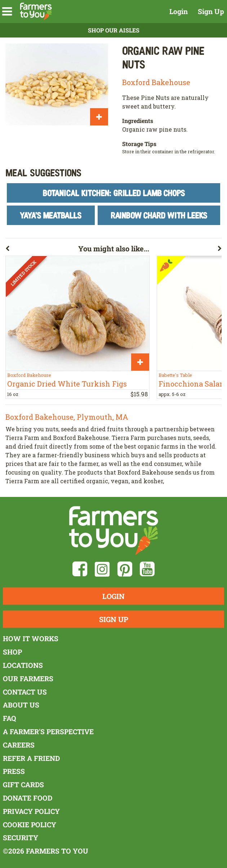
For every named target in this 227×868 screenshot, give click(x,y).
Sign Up (211, 11)
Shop (12, 652)
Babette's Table (175, 375)
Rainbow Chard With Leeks (159, 215)
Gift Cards (23, 785)
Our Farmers (28, 678)
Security (21, 838)
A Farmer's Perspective (48, 732)
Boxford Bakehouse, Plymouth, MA (67, 417)
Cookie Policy (30, 825)
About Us (21, 705)
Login (179, 11)
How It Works (31, 638)
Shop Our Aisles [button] (114, 30)
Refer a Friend (31, 758)
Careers (19, 745)
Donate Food (28, 798)
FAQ (10, 718)
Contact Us (25, 692)
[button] (7, 12)
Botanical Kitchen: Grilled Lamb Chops (114, 193)
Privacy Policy (31, 811)
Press (14, 771)
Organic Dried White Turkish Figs (67, 384)
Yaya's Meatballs (51, 215)
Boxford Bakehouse (156, 82)
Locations (23, 665)
